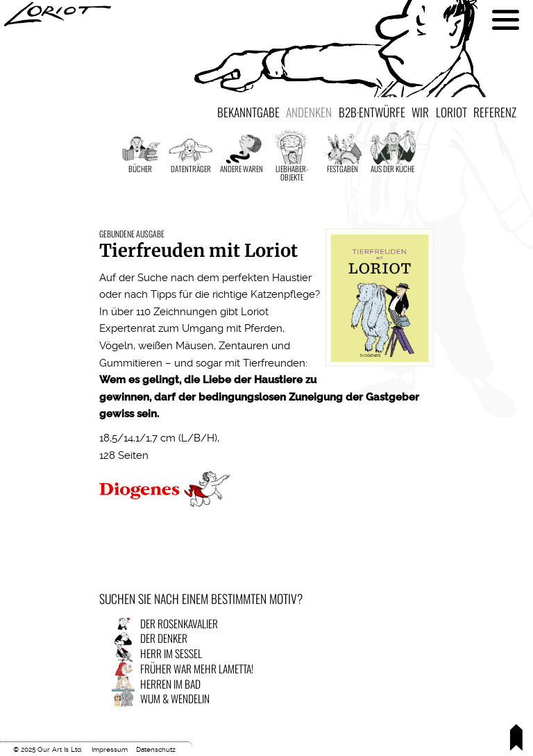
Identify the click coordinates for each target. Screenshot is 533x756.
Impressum (110, 749)
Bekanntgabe (248, 112)
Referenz (495, 112)
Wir (420, 112)
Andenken (309, 112)
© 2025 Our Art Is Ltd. (48, 749)
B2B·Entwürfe (372, 112)
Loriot (451, 112)
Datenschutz (156, 749)
